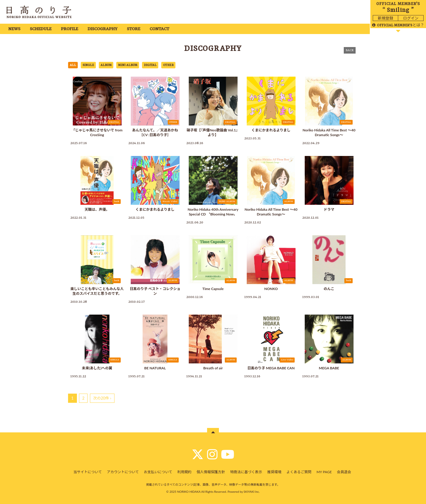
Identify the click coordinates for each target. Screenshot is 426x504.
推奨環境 (274, 472)
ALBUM (106, 65)
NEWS (14, 29)
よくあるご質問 (299, 472)
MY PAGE (324, 472)
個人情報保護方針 (211, 472)
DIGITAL (150, 65)
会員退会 (344, 472)
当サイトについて (88, 472)
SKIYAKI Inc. (252, 492)
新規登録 (385, 18)
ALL (73, 65)
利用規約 (184, 472)
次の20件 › (102, 398)
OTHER (168, 65)
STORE (134, 29)
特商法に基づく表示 (246, 472)
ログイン (411, 18)
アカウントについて (123, 472)
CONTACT (159, 29)
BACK (350, 50)
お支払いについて (158, 472)
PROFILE (70, 29)
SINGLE (88, 65)
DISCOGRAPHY (103, 29)
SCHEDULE (41, 29)
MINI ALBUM (128, 65)
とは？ (398, 25)
